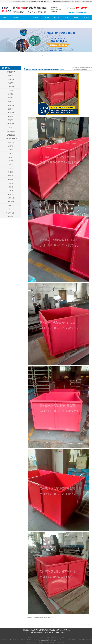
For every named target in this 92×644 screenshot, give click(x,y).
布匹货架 (11, 116)
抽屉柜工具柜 (50, 2)
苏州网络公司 (42, 642)
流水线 (11, 209)
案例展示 (77, 17)
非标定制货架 (53, 641)
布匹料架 (11, 146)
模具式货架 (11, 75)
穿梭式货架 (11, 205)
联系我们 (87, 17)
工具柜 (11, 150)
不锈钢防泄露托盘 (71, 639)
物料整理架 (11, 124)
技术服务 (66, 17)
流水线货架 (38, 641)
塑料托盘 (11, 172)
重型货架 (11, 83)
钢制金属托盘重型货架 (80, 639)
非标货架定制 (11, 131)
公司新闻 (36, 17)
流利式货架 (11, 105)
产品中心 (26, 17)
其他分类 (11, 217)
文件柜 (11, 157)
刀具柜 (11, 191)
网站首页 (5, 17)
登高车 (11, 165)
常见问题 (56, 17)
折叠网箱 (11, 179)
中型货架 (11, 90)
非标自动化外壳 (53, 642)
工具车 (11, 153)
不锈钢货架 (11, 87)
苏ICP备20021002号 (59, 637)
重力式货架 (11, 113)
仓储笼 (11, 168)
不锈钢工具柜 (23, 639)
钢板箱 (11, 187)
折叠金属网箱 (56, 2)
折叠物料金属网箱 (45, 641)
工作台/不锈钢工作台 (11, 139)
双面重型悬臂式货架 (49, 639)
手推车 (11, 161)
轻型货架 (11, 94)
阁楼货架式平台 (40, 639)
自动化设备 (11, 194)
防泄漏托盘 (11, 142)
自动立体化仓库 (11, 213)
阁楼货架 (11, 98)
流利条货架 (89, 639)
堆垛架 (11, 127)
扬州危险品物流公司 (62, 642)
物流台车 (11, 176)
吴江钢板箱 (35, 642)
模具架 (47, 642)
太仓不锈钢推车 (28, 642)
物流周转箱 (11, 198)
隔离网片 (11, 120)
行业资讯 (46, 17)
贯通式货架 (11, 101)
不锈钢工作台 (43, 2)
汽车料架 (11, 183)
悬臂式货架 (11, 79)
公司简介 (15, 17)
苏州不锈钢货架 (37, 2)
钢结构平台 (11, 109)
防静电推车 (57, 639)
